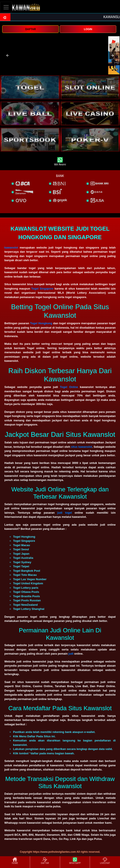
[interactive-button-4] (90, 113)
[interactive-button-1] (30, 87)
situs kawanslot (82, 447)
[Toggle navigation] (6, 7)
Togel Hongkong (41, 323)
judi (71, 654)
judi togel (65, 513)
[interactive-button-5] (30, 140)
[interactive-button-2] (90, 87)
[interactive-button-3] (30, 113)
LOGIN (88, 29)
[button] (8, 55)
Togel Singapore (42, 289)
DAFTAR (30, 29)
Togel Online (69, 387)
